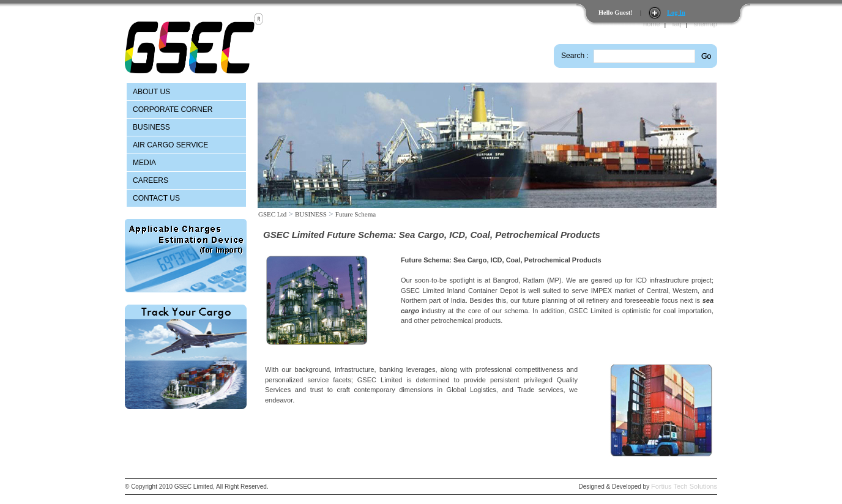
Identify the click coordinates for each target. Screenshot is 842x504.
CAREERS (151, 180)
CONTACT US (156, 198)
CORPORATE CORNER (173, 109)
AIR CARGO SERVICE (170, 145)
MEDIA (144, 163)
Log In (676, 13)
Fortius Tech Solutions (684, 486)
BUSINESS (151, 127)
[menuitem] (186, 92)
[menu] (186, 145)
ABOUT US (151, 92)
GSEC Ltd (272, 214)
